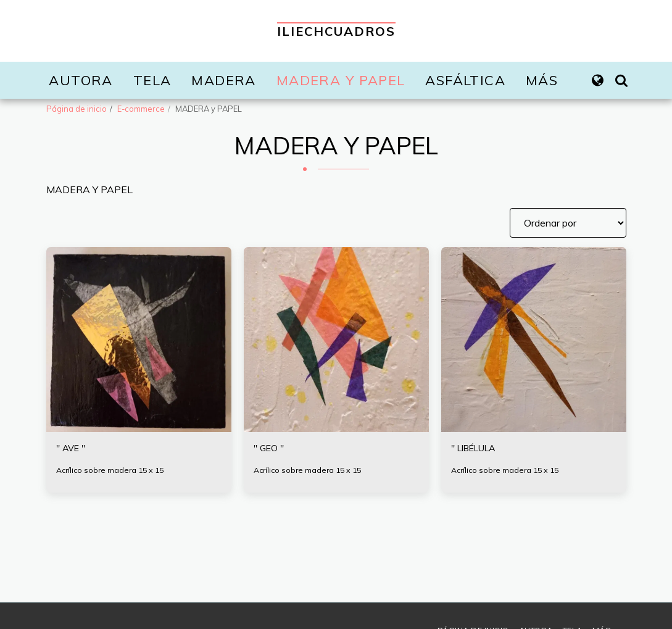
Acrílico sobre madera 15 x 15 (113, 472)
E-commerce (141, 109)
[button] (621, 80)
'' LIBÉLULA (478, 449)
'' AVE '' (73, 449)
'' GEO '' (271, 449)
